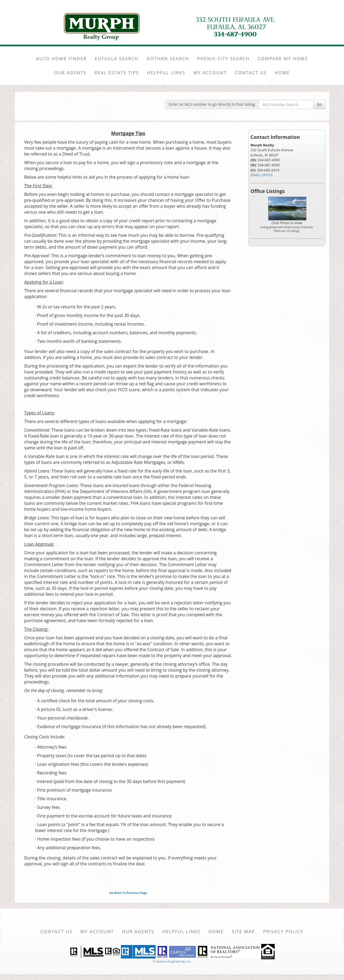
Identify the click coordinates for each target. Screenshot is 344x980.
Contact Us (57, 932)
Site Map (243, 932)
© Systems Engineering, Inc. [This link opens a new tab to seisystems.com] (172, 961)
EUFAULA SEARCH (117, 59)
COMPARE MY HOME (283, 59)
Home (216, 932)
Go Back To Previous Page (128, 893)
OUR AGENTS (70, 73)
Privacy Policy (283, 932)
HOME (282, 73)
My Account (97, 932)
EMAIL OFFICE (262, 175)
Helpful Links (181, 932)
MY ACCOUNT (210, 73)
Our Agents (138, 932)
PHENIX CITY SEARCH (223, 59)
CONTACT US (251, 73)
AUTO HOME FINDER (61, 59)
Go (319, 104)
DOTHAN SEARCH (168, 59)
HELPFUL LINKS (166, 73)
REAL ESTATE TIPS (117, 73)
